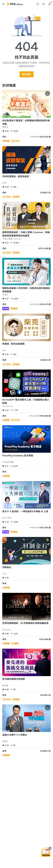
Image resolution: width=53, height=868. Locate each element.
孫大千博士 (7, 518)
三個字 (5, 295)
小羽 (4, 574)
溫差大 (5, 741)
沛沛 (4, 183)
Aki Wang (7, 630)
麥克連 (5, 685)
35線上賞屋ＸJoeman (12, 239)
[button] (4, 4)
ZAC (4, 350)
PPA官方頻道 (8, 462)
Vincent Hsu (8, 406)
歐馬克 (5, 127)
